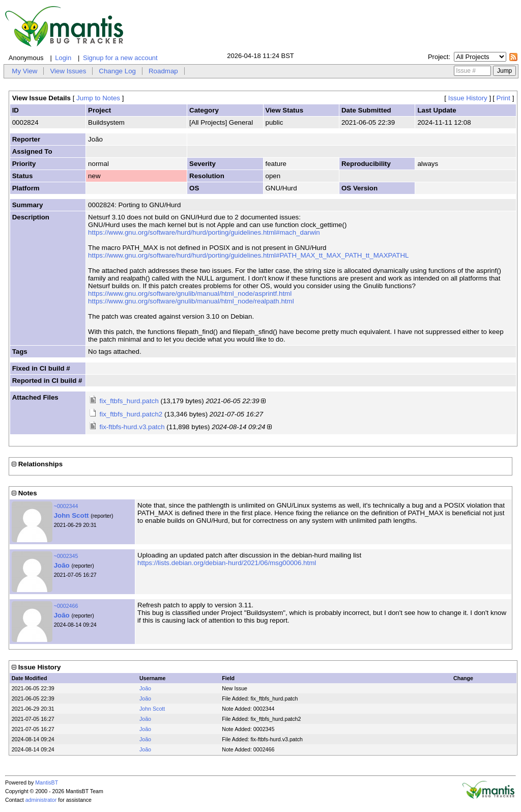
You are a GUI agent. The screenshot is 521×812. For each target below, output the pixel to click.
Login (63, 58)
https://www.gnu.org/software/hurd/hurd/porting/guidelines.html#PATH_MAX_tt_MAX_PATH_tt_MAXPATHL (248, 255)
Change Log (117, 71)
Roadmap (163, 71)
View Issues (68, 71)
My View (24, 71)
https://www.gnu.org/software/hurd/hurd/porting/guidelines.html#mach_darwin (204, 232)
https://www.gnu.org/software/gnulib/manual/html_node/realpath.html (191, 301)
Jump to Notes (98, 98)
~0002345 (66, 556)
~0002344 (66, 506)
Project (438, 57)
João (62, 565)
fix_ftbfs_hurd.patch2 (131, 414)
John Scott (71, 515)
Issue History (468, 98)
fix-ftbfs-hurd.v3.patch (132, 427)
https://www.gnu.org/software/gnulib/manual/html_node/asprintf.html (190, 293)
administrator (41, 800)
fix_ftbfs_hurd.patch (129, 401)
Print (503, 98)
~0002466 (66, 606)
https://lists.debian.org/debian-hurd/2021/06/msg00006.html (227, 563)
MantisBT (47, 782)
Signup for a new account (120, 58)
